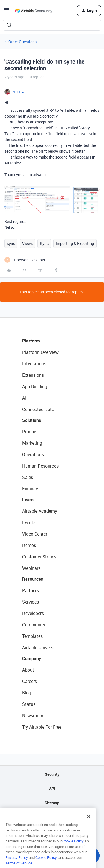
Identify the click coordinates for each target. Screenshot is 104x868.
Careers (30, 681)
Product (30, 432)
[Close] (89, 823)
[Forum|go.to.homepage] (34, 11)
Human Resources (40, 466)
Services (31, 602)
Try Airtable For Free (42, 727)
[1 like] (25, 260)
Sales (28, 477)
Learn (28, 500)
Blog (27, 693)
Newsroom (33, 716)
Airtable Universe (39, 648)
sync (11, 243)
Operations (33, 454)
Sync (44, 243)
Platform (31, 341)
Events (29, 522)
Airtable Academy (40, 511)
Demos (29, 545)
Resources (33, 579)
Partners (31, 590)
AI (24, 398)
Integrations (34, 364)
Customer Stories (39, 557)
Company (32, 658)
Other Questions (22, 42)
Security (52, 774)
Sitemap (52, 803)
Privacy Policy (17, 864)
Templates (32, 636)
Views (27, 243)
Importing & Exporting (75, 243)
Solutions (32, 420)
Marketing (32, 443)
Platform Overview (40, 352)
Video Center (35, 534)
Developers (33, 613)
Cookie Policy (73, 848)
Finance (30, 489)
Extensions (33, 375)
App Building (35, 386)
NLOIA (18, 92)
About (28, 670)
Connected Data (38, 409)
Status (29, 704)
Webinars (31, 568)
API (52, 788)
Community (34, 625)
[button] (6, 12)
